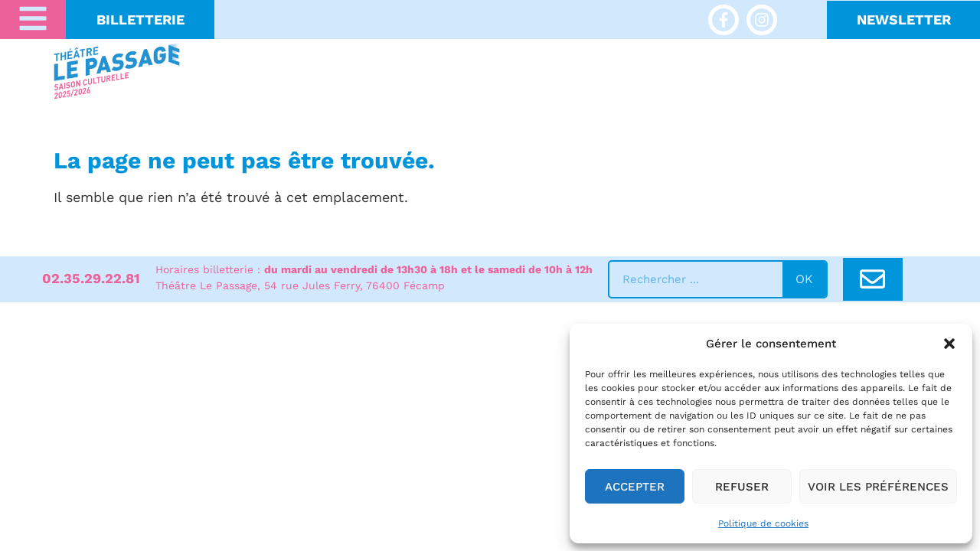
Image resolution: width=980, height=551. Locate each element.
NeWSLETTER (904, 20)
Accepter (635, 487)
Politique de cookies (763, 523)
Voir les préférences (878, 487)
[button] (949, 344)
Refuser (742, 487)
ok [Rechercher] (804, 279)
